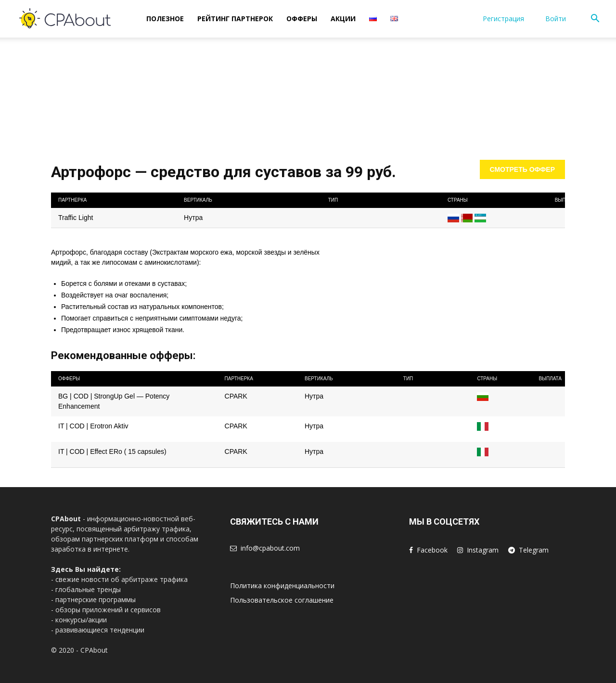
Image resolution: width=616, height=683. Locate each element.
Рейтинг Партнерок (235, 19)
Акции (343, 19)
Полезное (165, 19)
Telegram (534, 550)
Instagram (483, 550)
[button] (595, 19)
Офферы (302, 19)
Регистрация (503, 19)
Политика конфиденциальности (282, 586)
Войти (556, 19)
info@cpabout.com (270, 548)
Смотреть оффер (523, 169)
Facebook (432, 550)
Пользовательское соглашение (282, 600)
